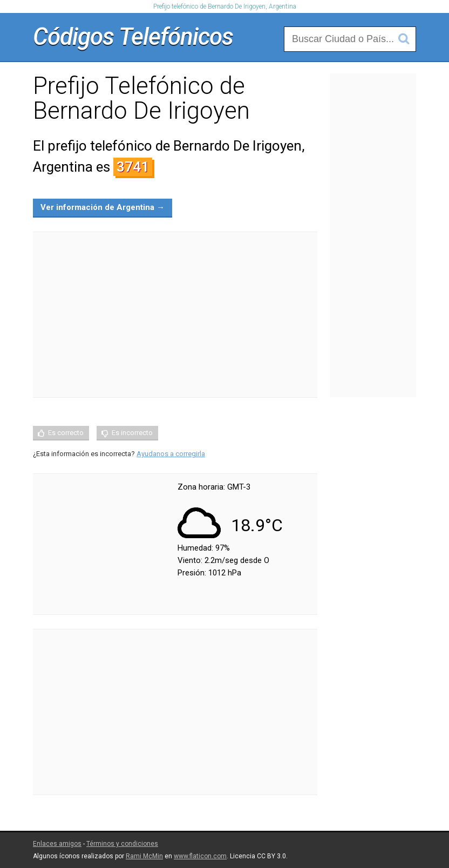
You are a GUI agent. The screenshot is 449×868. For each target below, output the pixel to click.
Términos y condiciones (122, 844)
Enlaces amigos (57, 844)
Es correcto (66, 433)
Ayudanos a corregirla (171, 454)
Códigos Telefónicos (133, 37)
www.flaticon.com (200, 856)
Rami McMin (144, 856)
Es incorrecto (132, 433)
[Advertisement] (175, 315)
